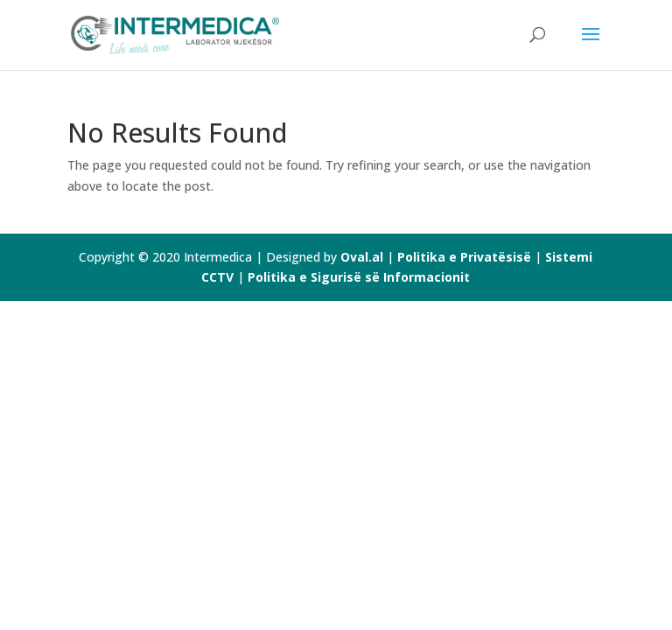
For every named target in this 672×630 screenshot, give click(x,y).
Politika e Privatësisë (464, 257)
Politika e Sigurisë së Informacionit (359, 277)
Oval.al (362, 257)
